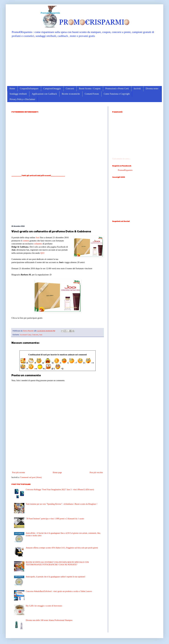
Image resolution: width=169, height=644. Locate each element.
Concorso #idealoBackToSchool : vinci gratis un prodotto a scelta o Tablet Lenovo (59, 591)
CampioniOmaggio (52, 89)
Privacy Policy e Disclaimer (22, 99)
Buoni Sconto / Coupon (90, 89)
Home (12, 89)
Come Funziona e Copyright (117, 94)
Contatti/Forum (92, 94)
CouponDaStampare (29, 89)
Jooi (38, 237)
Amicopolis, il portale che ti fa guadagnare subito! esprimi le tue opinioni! (56, 577)
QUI (42, 253)
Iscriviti (137, 89)
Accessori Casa (25, 335)
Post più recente (19, 473)
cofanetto (38, 244)
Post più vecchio (96, 473)
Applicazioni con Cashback (44, 94)
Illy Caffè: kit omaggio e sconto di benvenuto (44, 606)
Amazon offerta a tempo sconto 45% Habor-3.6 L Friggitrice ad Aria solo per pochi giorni (62, 548)
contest (26, 241)
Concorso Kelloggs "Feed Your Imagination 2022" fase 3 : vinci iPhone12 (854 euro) (60, 490)
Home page (57, 473)
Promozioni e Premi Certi (117, 89)
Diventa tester (152, 89)
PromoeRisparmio (125, 170)
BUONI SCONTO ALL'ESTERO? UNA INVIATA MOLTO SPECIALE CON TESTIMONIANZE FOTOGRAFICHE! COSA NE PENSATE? (57, 563)
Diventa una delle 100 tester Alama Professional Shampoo (49, 620)
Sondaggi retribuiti (18, 94)
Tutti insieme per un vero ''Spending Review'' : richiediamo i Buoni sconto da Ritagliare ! (62, 504)
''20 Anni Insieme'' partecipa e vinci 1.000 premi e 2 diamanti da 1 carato (55, 519)
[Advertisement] (84, 62)
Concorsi (70, 89)
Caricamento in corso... (121, 159)
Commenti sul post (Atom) (31, 477)
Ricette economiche (71, 94)
